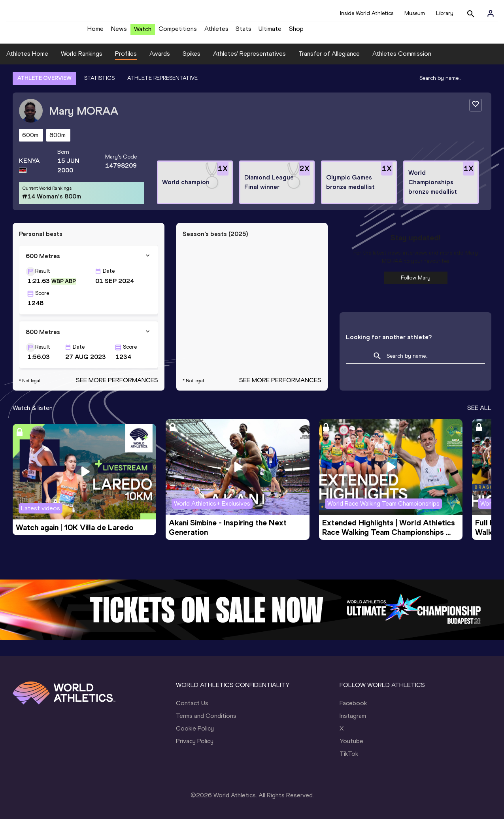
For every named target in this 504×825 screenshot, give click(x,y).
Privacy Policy (195, 747)
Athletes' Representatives (249, 59)
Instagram (353, 722)
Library (445, 13)
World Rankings (82, 59)
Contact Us (192, 709)
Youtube (351, 747)
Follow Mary (416, 284)
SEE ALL (479, 414)
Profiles (126, 59)
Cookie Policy (195, 734)
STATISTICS (99, 84)
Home (95, 32)
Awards (160, 59)
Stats (244, 32)
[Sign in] (491, 13)
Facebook (353, 709)
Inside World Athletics (367, 13)
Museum (415, 13)
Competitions (178, 32)
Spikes (192, 59)
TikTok (349, 760)
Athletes (216, 32)
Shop (296, 32)
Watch (143, 32)
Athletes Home (27, 59)
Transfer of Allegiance (329, 59)
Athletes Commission (402, 59)
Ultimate (270, 32)
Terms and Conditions (206, 722)
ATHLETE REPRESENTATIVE (162, 84)
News (119, 32)
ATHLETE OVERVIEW (44, 84)
